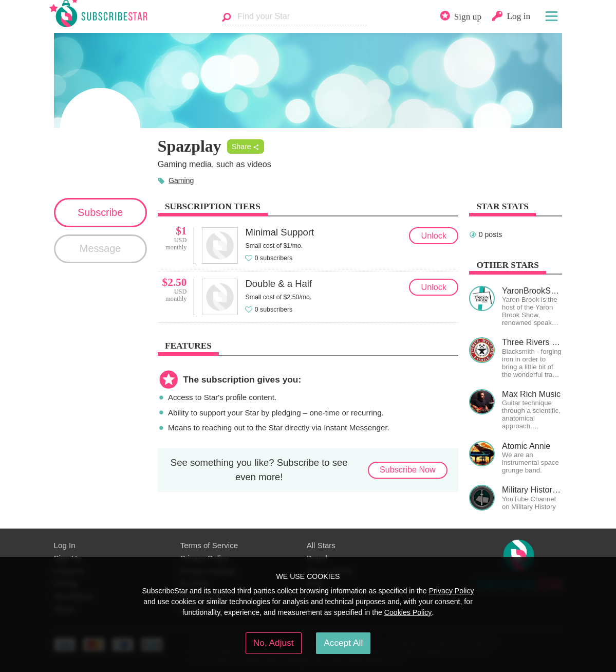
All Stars (321, 545)
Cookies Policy (408, 612)
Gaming (181, 180)
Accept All (343, 643)
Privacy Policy (452, 591)
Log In (65, 545)
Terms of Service (209, 545)
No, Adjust (274, 643)
